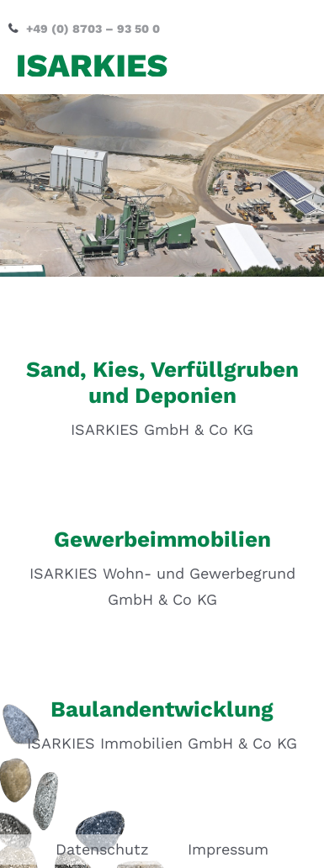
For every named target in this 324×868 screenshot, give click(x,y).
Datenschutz (102, 849)
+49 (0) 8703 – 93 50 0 (93, 29)
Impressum (228, 849)
